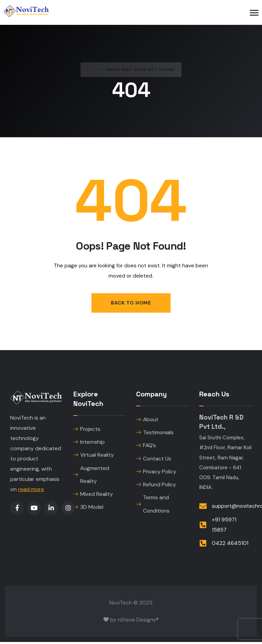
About (147, 420)
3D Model (88, 510)
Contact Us (154, 460)
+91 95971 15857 (224, 527)
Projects (87, 430)
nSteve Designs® (138, 622)
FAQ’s (146, 447)
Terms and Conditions (153, 507)
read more (31, 490)
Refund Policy (156, 486)
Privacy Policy (156, 473)
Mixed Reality (93, 496)
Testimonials (155, 433)
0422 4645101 (230, 545)
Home (94, 69)
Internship (89, 443)
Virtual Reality (94, 456)
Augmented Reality (91, 476)
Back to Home (131, 303)
